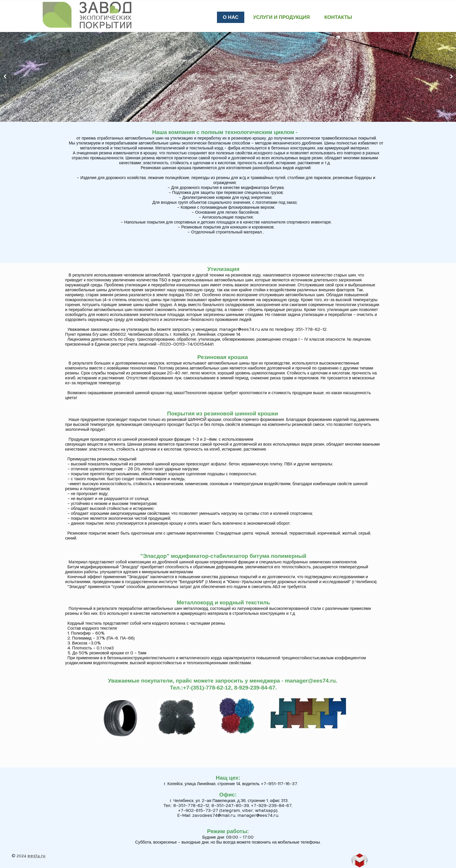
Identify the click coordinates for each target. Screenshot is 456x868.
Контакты (338, 17)
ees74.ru (36, 856)
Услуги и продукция (281, 17)
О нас (231, 17)
